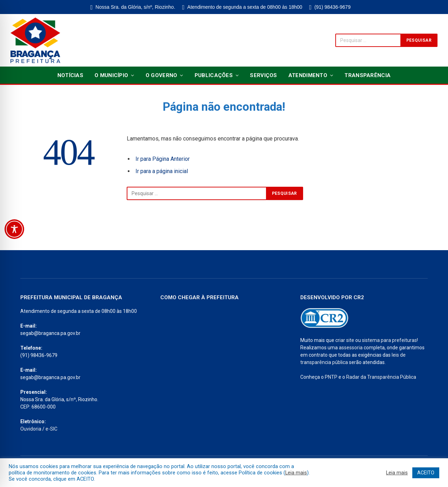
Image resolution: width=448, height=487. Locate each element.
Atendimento (308, 75)
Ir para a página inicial (162, 171)
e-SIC (51, 429)
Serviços (263, 75)
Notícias (70, 75)
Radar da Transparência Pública (381, 377)
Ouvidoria (31, 429)
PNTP (331, 377)
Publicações (214, 75)
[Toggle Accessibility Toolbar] (14, 229)
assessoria (351, 348)
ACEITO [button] (426, 473)
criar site (345, 340)
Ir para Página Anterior (163, 159)
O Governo (162, 75)
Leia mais (296, 473)
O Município (111, 75)
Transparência (367, 75)
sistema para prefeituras (389, 340)
